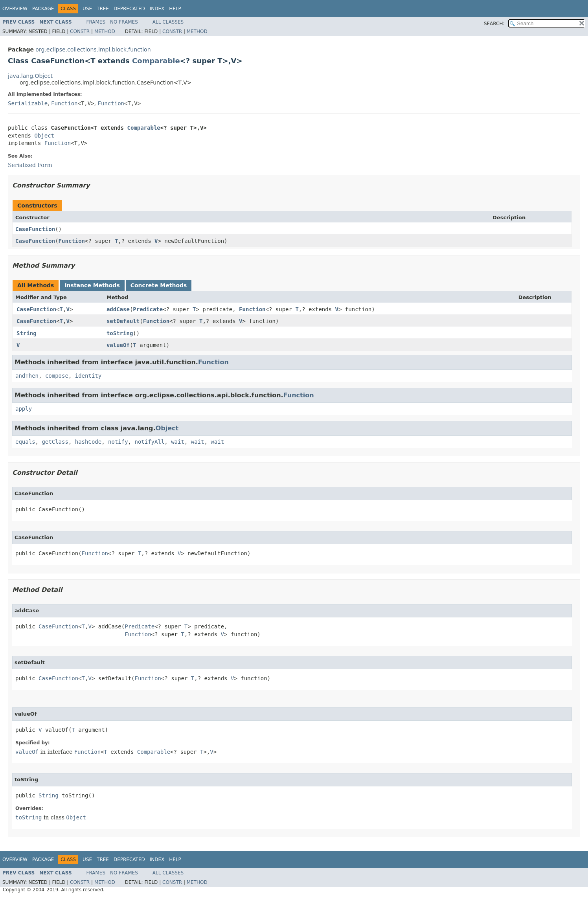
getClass (55, 442)
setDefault (123, 321)
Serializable (28, 103)
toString (120, 333)
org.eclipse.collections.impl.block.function (93, 50)
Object (44, 136)
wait (178, 442)
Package (43, 9)
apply (24, 409)
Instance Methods (92, 285)
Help (175, 9)
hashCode (88, 442)
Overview (15, 9)
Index (157, 9)
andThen (27, 376)
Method (105, 31)
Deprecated (129, 9)
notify (118, 442)
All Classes (168, 22)
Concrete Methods (159, 285)
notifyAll (149, 442)
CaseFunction (35, 229)
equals (25, 442)
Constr (80, 31)
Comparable (156, 61)
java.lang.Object (30, 76)
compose (57, 376)
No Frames (124, 22)
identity (88, 376)
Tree (103, 9)
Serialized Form (30, 165)
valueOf (118, 345)
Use (87, 9)
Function (64, 103)
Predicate (148, 309)
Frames (96, 22)
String (27, 333)
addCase (118, 309)
